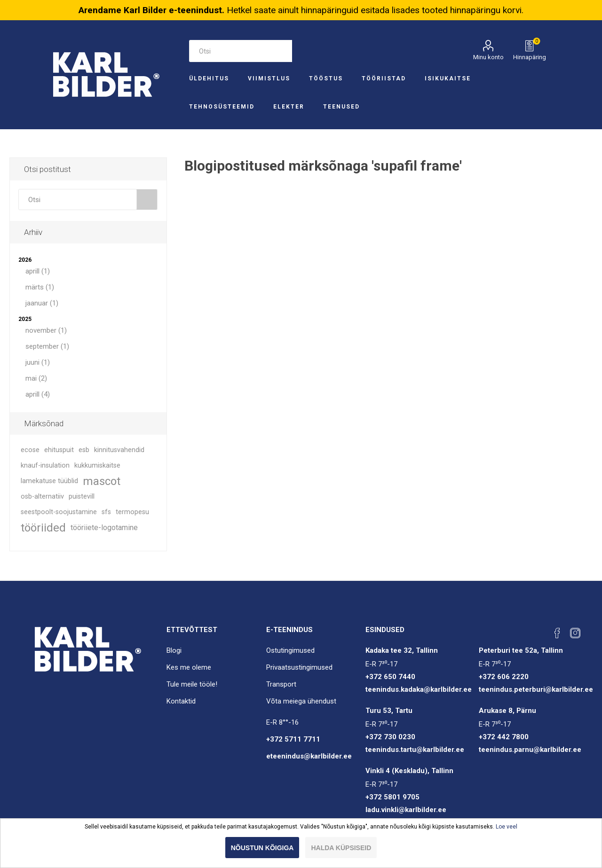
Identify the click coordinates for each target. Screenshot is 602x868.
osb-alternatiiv (42, 497)
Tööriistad (384, 78)
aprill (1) (38, 271)
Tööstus (326, 78)
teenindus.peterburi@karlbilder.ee (536, 689)
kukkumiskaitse (97, 465)
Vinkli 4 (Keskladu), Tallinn (409, 771)
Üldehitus (209, 78)
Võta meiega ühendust (301, 701)
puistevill (82, 497)
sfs (106, 512)
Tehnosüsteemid (222, 107)
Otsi (303, 51)
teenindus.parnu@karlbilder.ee (530, 750)
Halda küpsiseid (341, 848)
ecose (30, 450)
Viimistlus (269, 78)
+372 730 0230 (390, 737)
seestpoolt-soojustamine (59, 512)
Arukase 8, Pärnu (507, 711)
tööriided (43, 528)
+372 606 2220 (504, 677)
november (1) (46, 330)
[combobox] (78, 199)
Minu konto (488, 57)
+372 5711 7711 (293, 739)
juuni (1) (38, 362)
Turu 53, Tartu (389, 711)
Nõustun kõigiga (262, 848)
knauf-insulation (45, 465)
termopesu (132, 512)
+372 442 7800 (504, 737)
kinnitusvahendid (119, 450)
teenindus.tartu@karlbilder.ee (415, 750)
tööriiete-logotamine (104, 528)
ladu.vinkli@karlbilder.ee (406, 810)
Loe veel (507, 827)
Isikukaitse (448, 78)
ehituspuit (59, 450)
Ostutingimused (290, 650)
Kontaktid (181, 701)
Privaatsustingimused (299, 667)
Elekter (289, 107)
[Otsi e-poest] (240, 51)
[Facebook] (557, 633)
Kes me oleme (189, 667)
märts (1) (40, 287)
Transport (281, 684)
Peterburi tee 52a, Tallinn (521, 650)
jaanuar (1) (42, 303)
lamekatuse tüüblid (49, 481)
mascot (102, 481)
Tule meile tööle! (192, 684)
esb (84, 450)
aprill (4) (38, 394)
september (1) (47, 346)
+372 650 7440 (390, 677)
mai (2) (36, 378)
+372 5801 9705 (392, 797)
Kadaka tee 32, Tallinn (402, 650)
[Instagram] (575, 633)
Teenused (341, 107)
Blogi (174, 650)
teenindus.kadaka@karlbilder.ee (419, 689)
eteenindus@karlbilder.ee (309, 756)
